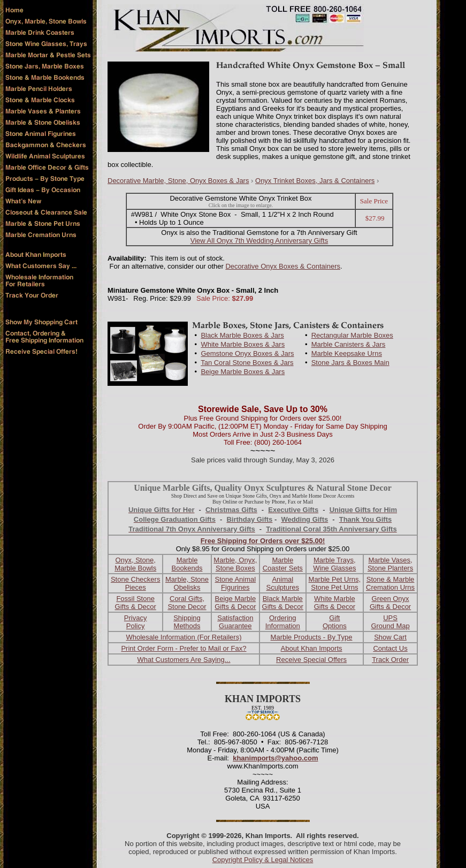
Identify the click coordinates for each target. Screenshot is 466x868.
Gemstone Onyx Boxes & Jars (247, 353)
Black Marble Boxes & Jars (242, 335)
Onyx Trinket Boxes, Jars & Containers (315, 181)
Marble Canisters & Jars (349, 344)
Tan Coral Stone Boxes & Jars (247, 363)
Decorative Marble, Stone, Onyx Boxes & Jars (178, 181)
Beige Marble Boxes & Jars (243, 372)
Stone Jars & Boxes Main (350, 363)
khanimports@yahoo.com (275, 758)
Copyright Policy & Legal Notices (263, 860)
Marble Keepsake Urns (347, 353)
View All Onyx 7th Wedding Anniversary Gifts (259, 241)
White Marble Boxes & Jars (243, 344)
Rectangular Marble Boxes (352, 335)
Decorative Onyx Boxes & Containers (283, 266)
